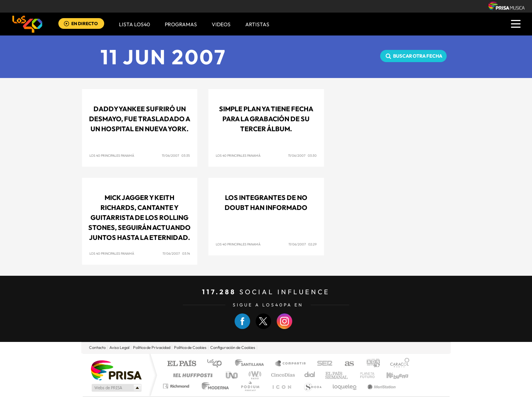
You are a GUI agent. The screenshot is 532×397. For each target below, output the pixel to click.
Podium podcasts (250, 386)
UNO (232, 375)
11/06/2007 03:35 (176, 155)
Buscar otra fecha (418, 56)
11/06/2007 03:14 (176, 253)
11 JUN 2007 (163, 57)
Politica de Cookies (190, 347)
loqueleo (345, 386)
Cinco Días (282, 375)
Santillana (252, 364)
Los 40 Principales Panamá (112, 155)
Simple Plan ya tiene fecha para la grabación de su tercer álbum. (266, 119)
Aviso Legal (119, 347)
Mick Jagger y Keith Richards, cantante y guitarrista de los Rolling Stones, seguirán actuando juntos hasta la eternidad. (139, 218)
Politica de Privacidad (152, 347)
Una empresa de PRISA (116, 370)
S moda (312, 386)
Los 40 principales (217, 364)
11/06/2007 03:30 (302, 155)
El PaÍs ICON (282, 386)
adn (370, 364)
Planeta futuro (364, 375)
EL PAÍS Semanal (337, 375)
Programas (181, 24)
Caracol (398, 364)
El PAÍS (182, 364)
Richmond (177, 386)
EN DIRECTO (85, 23)
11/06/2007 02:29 (303, 244)
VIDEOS (221, 24)
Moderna (213, 386)
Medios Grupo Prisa (116, 388)
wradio (254, 375)
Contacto (97, 347)
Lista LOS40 (134, 24)
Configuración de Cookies (233, 347)
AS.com (346, 364)
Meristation (381, 386)
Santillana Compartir (291, 364)
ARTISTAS (257, 24)
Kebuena (391, 375)
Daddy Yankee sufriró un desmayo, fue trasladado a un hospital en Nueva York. (140, 119)
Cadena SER (323, 364)
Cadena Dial (310, 375)
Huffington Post (191, 375)
